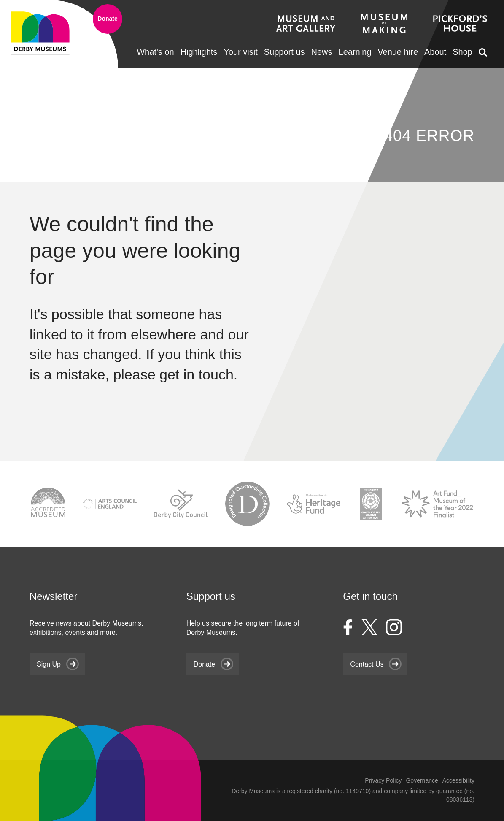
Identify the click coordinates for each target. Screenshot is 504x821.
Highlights (199, 52)
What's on (155, 52)
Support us (284, 52)
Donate (107, 19)
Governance (422, 780)
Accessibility (458, 780)
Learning (355, 52)
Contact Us (367, 664)
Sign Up (49, 664)
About (435, 52)
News (322, 52)
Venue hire (398, 52)
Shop (462, 52)
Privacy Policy (383, 780)
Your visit (240, 52)
